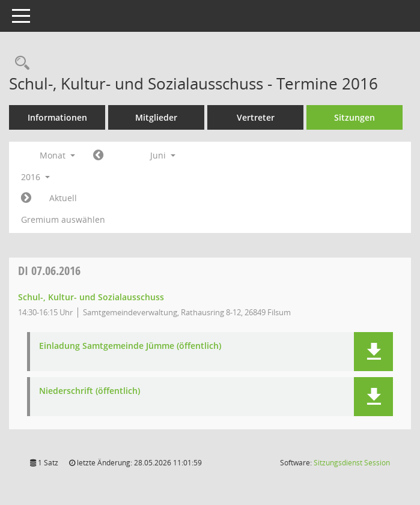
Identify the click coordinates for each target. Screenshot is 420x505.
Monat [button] (57, 155)
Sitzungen (355, 117)
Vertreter (256, 117)
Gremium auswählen (63, 219)
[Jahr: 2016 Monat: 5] (98, 156)
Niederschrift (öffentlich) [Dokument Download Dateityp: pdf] (90, 391)
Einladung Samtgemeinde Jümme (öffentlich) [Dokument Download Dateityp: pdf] (130, 346)
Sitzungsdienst (352, 463)
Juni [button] (163, 155)
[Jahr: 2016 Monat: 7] (26, 198)
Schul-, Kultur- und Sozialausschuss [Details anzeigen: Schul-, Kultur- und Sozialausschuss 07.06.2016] (91, 297)
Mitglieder (156, 117)
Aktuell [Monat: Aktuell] (63, 198)
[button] (373, 352)
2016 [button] (35, 177)
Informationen (57, 117)
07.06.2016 (49, 271)
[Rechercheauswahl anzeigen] (19, 63)
